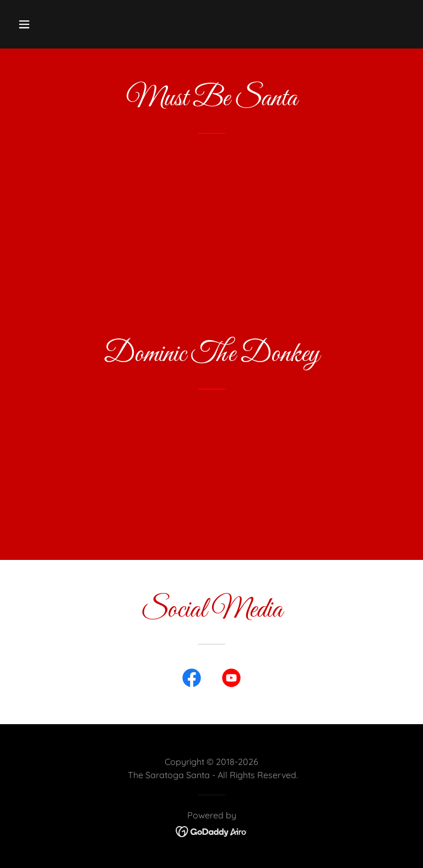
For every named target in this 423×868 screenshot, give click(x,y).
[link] (192, 680)
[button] (59, 24)
